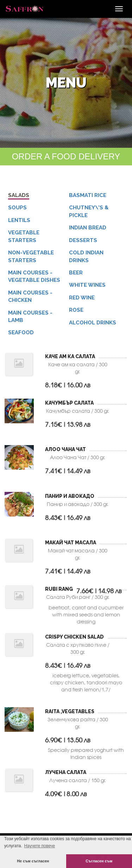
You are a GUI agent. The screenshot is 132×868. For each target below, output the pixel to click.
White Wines (87, 285)
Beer (76, 273)
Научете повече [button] (39, 846)
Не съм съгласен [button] (33, 861)
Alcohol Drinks (93, 323)
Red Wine (82, 298)
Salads (19, 195)
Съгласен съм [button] (99, 861)
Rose (76, 310)
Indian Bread (88, 228)
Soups (17, 208)
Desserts (83, 240)
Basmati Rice (88, 195)
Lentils (19, 220)
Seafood (21, 332)
